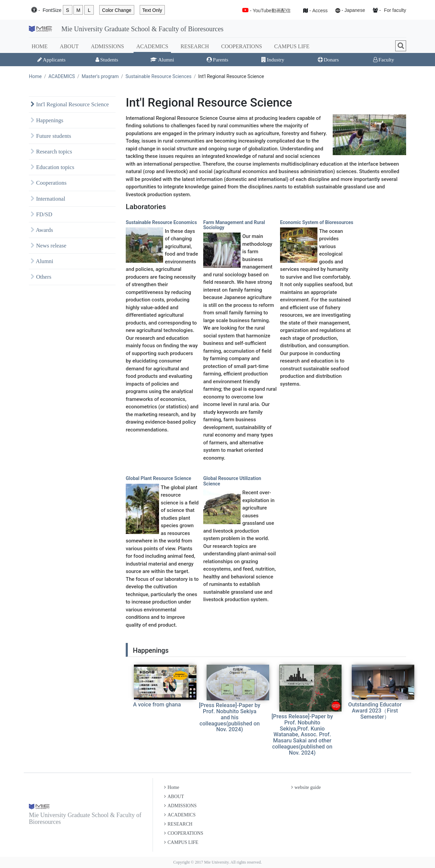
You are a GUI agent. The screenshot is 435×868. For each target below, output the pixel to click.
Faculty (384, 60)
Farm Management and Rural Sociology (234, 225)
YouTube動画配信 (272, 11)
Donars (328, 60)
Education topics (53, 167)
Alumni (162, 60)
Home (35, 76)
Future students (51, 136)
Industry (273, 60)
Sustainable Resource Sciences (158, 76)
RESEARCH (195, 46)
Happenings (47, 120)
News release (48, 246)
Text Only (152, 10)
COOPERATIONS (242, 46)
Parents (217, 60)
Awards (42, 230)
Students (107, 60)
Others (41, 277)
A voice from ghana (157, 705)
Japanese (355, 10)
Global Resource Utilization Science (232, 481)
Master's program (100, 76)
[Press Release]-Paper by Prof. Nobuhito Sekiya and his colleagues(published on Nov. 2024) (230, 717)
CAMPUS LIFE (292, 46)
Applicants (51, 60)
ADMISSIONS (107, 46)
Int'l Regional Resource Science (70, 104)
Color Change (117, 10)
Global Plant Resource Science (159, 478)
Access (320, 11)
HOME (40, 46)
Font (52, 10)
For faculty (395, 10)
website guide (306, 787)
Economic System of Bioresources (317, 222)
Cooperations (49, 183)
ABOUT (69, 46)
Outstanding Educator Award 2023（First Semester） (375, 711)
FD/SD (41, 214)
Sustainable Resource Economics (161, 222)
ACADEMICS (152, 46)
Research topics (51, 152)
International (48, 199)
